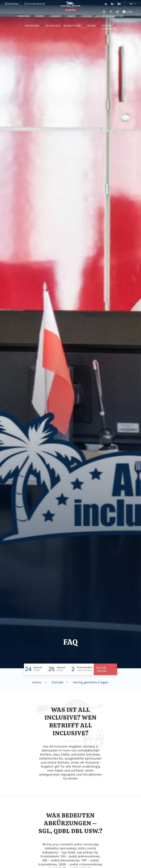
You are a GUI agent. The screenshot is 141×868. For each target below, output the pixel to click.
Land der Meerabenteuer (109, 16)
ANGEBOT (56, 16)
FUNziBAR (87, 16)
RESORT (40, 16)
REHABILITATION (72, 26)
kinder (71, 16)
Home (40, 682)
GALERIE (91, 26)
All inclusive (53, 26)
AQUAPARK (23, 16)
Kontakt (107, 26)
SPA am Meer (32, 26)
